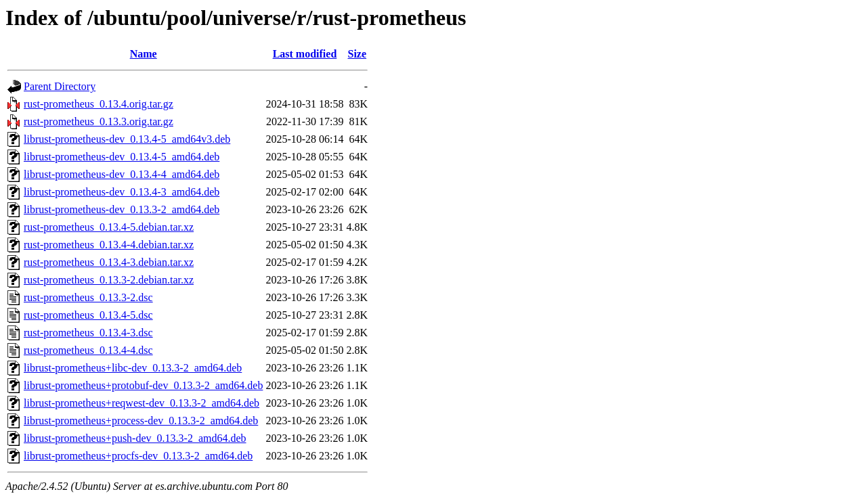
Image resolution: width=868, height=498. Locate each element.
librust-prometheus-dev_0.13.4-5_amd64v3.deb (127, 139)
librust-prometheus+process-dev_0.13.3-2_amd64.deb (141, 421)
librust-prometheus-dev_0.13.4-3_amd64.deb (122, 192)
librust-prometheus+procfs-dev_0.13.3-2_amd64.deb (138, 456)
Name (144, 54)
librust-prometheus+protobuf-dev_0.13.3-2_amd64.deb (143, 385)
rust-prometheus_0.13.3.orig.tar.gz (99, 121)
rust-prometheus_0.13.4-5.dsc (88, 315)
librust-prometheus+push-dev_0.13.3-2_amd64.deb (135, 438)
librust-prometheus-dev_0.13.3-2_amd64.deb (122, 209)
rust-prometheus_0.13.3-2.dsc (88, 297)
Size (357, 54)
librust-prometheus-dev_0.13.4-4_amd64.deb (122, 174)
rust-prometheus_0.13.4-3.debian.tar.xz (109, 262)
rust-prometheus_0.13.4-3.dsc (88, 333)
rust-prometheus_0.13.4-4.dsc (88, 350)
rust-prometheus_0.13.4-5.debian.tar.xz (109, 227)
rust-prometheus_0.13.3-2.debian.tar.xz (109, 280)
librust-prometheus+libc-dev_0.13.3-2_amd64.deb (133, 368)
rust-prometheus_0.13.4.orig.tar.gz (99, 104)
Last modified (305, 54)
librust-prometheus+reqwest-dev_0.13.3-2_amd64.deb (142, 403)
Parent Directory (60, 86)
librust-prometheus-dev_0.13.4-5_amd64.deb (122, 157)
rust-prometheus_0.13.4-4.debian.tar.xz (109, 245)
